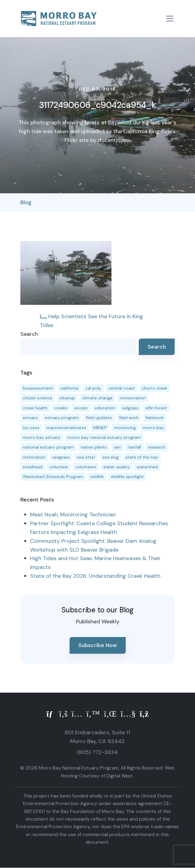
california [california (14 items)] (69, 388)
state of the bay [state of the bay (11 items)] (142, 457)
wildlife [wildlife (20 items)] (97, 477)
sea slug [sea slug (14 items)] (110, 457)
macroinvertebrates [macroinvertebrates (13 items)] (66, 428)
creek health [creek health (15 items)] (35, 408)
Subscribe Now (98, 645)
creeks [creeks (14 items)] (61, 408)
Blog (26, 202)
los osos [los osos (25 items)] (31, 428)
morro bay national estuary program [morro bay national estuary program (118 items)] (104, 437)
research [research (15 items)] (157, 447)
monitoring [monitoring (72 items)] (125, 428)
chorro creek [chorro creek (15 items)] (155, 388)
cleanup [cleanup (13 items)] (67, 398)
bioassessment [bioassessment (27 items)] (38, 388)
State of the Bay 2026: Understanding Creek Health (95, 576)
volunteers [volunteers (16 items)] (86, 467)
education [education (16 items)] (105, 408)
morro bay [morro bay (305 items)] (153, 428)
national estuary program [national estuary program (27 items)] (48, 447)
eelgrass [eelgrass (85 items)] (130, 408)
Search (29, 334)
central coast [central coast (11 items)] (121, 388)
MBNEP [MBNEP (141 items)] (100, 428)
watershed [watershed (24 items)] (147, 467)
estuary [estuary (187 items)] (30, 418)
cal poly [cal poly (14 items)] (93, 388)
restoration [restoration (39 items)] (34, 457)
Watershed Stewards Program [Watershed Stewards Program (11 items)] (53, 477)
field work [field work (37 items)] (129, 418)
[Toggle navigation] (170, 19)
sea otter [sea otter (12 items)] (86, 457)
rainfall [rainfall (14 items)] (134, 447)
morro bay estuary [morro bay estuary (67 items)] (42, 437)
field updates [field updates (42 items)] (99, 418)
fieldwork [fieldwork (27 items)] (155, 418)
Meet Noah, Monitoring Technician (73, 515)
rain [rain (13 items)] (117, 447)
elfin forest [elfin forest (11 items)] (156, 408)
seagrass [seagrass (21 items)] (61, 457)
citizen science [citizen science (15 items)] (38, 398)
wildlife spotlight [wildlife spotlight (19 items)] (127, 477)
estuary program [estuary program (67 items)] (62, 418)
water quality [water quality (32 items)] (116, 467)
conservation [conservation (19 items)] (133, 398)
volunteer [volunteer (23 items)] (59, 467)
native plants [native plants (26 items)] (94, 447)
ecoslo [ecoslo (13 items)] (81, 408)
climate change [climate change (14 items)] (97, 398)
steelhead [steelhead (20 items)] (33, 467)
